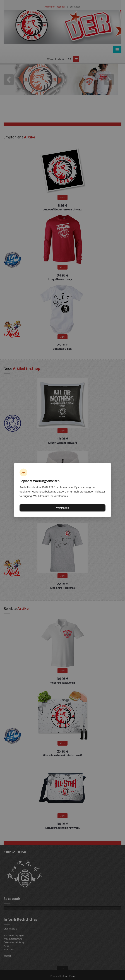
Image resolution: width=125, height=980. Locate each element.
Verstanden (63, 508)
